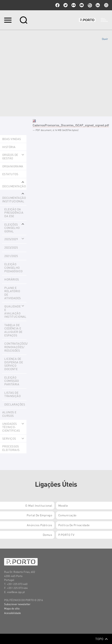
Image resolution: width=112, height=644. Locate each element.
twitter (66, 5)
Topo (102, 639)
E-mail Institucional (39, 505)
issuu (90, 5)
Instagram (106, 5)
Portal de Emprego (39, 515)
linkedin (98, 5)
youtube (82, 5)
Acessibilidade (13, 613)
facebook (57, 5)
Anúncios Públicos (39, 525)
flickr (74, 5)
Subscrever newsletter (17, 604)
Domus (47, 535)
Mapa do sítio (12, 608)
